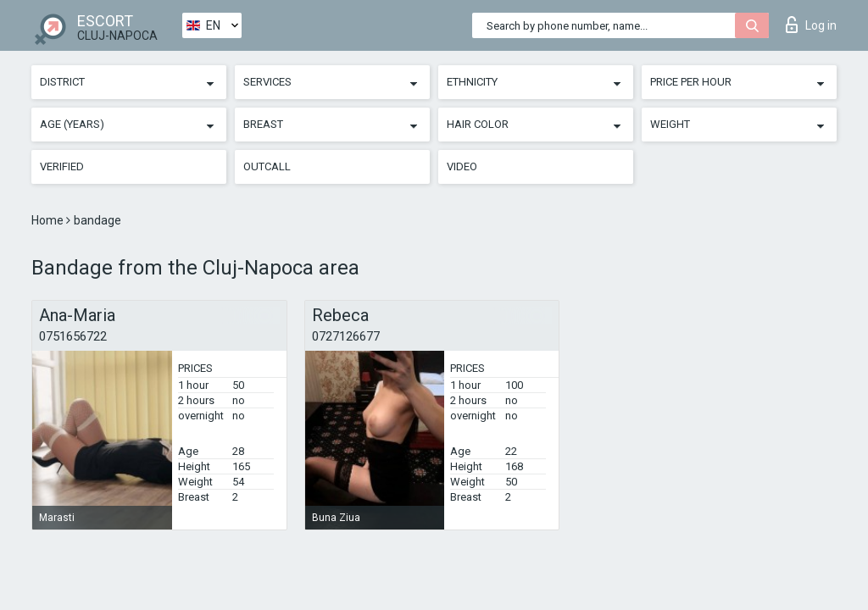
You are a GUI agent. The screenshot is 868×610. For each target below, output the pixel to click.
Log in (811, 25)
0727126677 (346, 336)
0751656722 (73, 336)
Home (49, 220)
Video (462, 166)
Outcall (267, 166)
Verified (62, 166)
